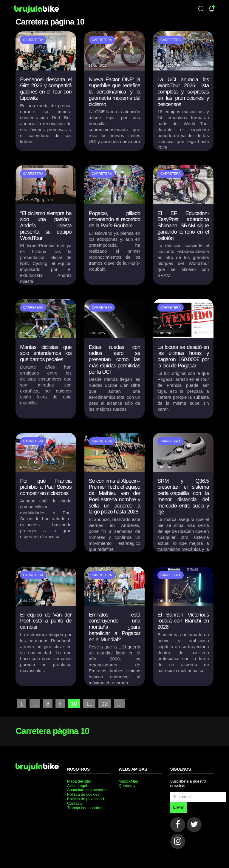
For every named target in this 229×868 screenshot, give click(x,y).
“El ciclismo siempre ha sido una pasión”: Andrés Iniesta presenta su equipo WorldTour (46, 226)
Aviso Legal (77, 786)
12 (105, 704)
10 (74, 704)
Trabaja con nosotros (85, 808)
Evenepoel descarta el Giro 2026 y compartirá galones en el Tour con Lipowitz (46, 89)
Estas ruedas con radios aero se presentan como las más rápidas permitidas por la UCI (115, 359)
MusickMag (129, 781)
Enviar (179, 807)
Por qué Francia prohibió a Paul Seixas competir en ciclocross (46, 487)
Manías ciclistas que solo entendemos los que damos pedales (46, 353)
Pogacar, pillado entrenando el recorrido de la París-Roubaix (115, 219)
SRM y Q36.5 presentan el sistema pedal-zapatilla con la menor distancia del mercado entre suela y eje (183, 496)
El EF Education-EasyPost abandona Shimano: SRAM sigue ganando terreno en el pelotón (183, 226)
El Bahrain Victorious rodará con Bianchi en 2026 (183, 621)
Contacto (75, 803)
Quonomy (127, 786)
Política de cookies (83, 794)
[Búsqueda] (201, 9)
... (35, 704)
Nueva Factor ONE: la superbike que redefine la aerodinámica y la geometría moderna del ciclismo (115, 92)
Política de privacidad (86, 799)
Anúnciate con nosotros (87, 790)
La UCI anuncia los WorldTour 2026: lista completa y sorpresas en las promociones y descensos (183, 92)
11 (89, 704)
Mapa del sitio (79, 781)
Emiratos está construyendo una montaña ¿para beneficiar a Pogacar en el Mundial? (115, 627)
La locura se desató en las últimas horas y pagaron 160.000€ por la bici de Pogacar (183, 356)
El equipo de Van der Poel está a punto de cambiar (46, 621)
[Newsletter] (212, 9)
